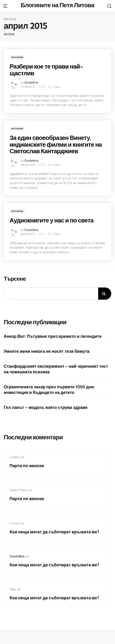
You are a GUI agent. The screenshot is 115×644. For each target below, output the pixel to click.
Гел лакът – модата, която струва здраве (46, 407)
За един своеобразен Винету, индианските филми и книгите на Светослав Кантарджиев (56, 144)
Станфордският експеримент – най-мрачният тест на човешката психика (56, 369)
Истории (17, 57)
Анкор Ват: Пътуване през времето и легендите (53, 336)
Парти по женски (27, 466)
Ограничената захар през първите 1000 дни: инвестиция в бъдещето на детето (49, 389)
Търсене (15, 279)
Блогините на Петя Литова (57, 5)
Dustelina (31, 82)
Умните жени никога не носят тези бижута (47, 351)
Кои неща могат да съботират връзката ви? (54, 532)
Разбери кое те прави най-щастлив (46, 70)
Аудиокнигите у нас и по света (52, 220)
